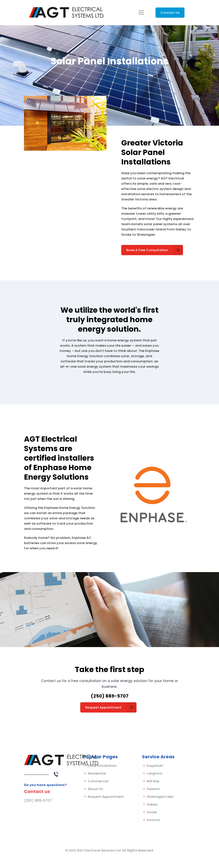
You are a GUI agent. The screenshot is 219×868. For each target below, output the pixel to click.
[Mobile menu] (141, 12)
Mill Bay (153, 781)
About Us (95, 789)
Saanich (153, 789)
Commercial (98, 781)
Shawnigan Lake (160, 797)
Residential (97, 773)
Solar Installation (102, 766)
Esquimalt (155, 766)
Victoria (153, 820)
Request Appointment (106, 797)
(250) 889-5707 (110, 696)
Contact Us (170, 13)
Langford (154, 773)
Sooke (152, 812)
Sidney (152, 804)
